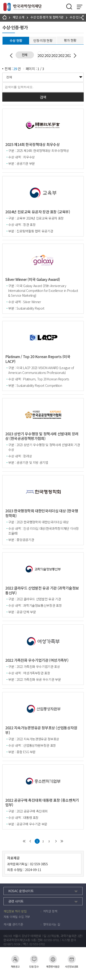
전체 (25, 55)
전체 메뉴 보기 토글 (80, 7)
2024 (47, 55)
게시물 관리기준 (13, 924)
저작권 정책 (50, 911)
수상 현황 (16, 40)
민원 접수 (34, 959)
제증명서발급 (53, 959)
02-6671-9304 (12, 944)
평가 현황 (70, 40)
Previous (12, 56)
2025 (40, 55)
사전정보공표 (72, 959)
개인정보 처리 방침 (15, 911)
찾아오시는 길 (52, 924)
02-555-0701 (51, 940)
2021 (67, 55)
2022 (60, 55)
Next (74, 56)
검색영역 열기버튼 (69, 7)
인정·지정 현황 (43, 40)
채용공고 (15, 959)
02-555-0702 (37, 944)
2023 (54, 55)
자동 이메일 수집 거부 (17, 917)
